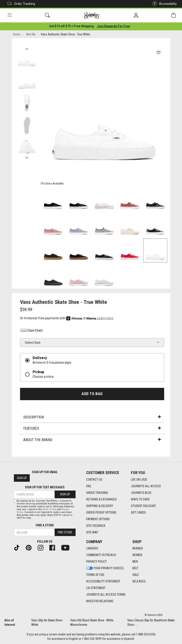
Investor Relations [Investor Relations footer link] (100, 601)
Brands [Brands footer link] (138, 549)
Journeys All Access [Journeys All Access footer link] (146, 486)
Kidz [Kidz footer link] (135, 568)
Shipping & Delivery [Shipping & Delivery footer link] (100, 506)
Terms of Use (49, 509)
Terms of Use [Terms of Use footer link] (95, 575)
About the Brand (92, 440)
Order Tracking (20, 4)
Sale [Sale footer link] (136, 575)
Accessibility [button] (163, 4)
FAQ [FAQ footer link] (89, 486)
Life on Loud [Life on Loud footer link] (139, 480)
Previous (27, 48)
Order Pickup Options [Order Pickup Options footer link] (101, 513)
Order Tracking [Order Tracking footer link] (97, 493)
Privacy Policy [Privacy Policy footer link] (96, 562)
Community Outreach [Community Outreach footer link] (101, 555)
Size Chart (31, 331)
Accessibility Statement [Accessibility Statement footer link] (103, 582)
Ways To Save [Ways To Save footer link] (140, 499)
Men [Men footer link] (135, 562)
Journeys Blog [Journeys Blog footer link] (141, 493)
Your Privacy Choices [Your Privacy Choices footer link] (105, 568)
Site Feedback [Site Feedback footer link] (96, 526)
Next (27, 157)
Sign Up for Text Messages (45, 487)
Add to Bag (92, 394)
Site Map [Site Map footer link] (92, 532)
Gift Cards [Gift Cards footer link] (138, 513)
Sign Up (22, 478)
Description (92, 417)
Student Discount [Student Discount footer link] (143, 506)
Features (92, 429)
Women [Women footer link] (137, 555)
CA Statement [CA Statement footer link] (96, 588)
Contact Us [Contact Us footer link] (94, 480)
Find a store (45, 525)
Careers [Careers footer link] (92, 549)
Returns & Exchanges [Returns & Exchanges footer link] (101, 499)
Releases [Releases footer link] (139, 582)
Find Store (65, 532)
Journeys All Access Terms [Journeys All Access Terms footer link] (106, 595)
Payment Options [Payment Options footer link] (98, 519)
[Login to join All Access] (71, 26)
